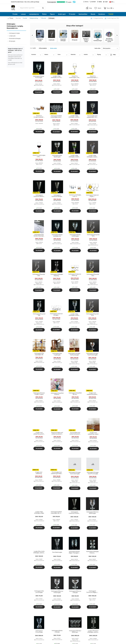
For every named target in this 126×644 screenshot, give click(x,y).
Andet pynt (62, 14)
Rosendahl (26, 566)
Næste (115, 542)
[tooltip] (39, 77)
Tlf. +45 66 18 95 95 (101, 619)
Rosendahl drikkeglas (15, 39)
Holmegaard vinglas (14, 33)
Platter (44, 14)
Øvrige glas (12, 41)
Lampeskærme (34, 14)
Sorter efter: (98, 48)
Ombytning (15, 612)
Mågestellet (26, 569)
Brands (93, 14)
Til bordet (72, 14)
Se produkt (39, 92)
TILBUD (111, 14)
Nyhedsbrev (72, 605)
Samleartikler (83, 14)
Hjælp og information (19, 605)
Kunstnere (102, 14)
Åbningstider (43, 615)
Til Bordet (43, 18)
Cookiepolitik (16, 629)
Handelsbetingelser (18, 617)
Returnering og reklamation (20, 615)
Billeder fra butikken (46, 617)
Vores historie (44, 612)
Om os (42, 605)
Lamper (23, 14)
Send (84, 628)
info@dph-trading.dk (102, 623)
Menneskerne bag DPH (47, 610)
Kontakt (98, 605)
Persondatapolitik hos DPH (20, 622)
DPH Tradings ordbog (18, 627)
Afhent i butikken (17, 610)
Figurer (52, 14)
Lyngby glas (12, 36)
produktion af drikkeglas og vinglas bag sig (59, 559)
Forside (15, 14)
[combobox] (32, 8)
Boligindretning (34, 18)
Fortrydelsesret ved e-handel (21, 619)
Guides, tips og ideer (18, 624)
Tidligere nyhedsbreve (46, 619)
